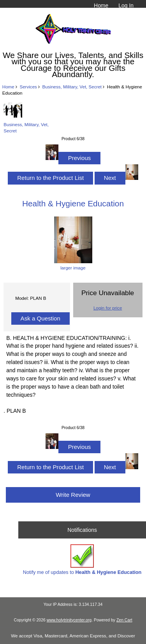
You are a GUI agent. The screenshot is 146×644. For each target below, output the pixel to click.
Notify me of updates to (82, 560)
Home (101, 5)
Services (28, 87)
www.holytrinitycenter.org (69, 620)
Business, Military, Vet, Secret (72, 87)
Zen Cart (124, 620)
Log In (126, 5)
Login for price (108, 308)
